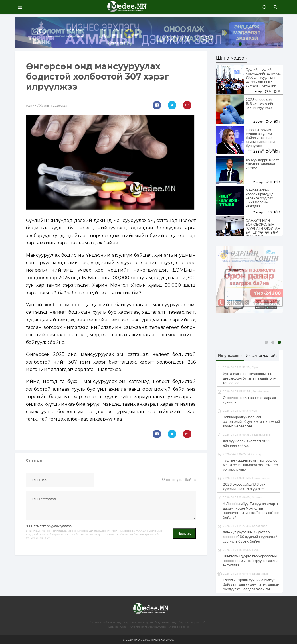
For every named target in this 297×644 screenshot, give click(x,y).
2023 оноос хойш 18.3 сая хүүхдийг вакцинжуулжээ (260, 104)
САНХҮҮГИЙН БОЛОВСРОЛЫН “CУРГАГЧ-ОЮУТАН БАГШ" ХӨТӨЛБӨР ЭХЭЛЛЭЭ (263, 229)
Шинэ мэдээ (230, 58)
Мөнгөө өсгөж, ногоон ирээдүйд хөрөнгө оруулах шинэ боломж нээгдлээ (259, 198)
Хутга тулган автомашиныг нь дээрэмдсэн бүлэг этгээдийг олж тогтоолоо (249, 378)
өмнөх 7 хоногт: (263, 7)
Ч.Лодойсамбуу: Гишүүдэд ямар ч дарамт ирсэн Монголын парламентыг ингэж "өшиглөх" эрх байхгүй (251, 511)
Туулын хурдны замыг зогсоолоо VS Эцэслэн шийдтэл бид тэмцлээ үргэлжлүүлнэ (250, 465)
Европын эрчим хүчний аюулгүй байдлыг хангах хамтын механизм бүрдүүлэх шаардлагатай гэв (261, 140)
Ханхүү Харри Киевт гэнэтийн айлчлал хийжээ (262, 164)
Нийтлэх (184, 533)
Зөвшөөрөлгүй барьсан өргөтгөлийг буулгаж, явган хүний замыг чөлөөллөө (251, 422)
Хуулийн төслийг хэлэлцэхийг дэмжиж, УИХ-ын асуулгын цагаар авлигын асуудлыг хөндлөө (263, 78)
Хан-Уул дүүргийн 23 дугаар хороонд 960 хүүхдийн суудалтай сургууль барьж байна (250, 537)
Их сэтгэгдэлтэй (260, 356)
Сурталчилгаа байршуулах (148, 627)
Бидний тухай (118, 627)
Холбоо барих (179, 627)
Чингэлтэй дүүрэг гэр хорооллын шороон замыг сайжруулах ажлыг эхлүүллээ (251, 561)
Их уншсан (229, 356)
